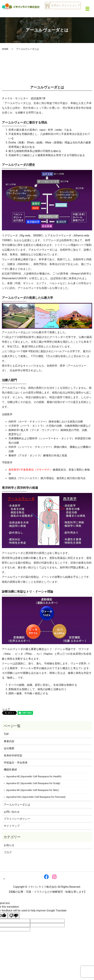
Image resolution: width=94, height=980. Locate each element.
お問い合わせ (12, 812)
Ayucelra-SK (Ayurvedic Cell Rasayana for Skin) (32, 790)
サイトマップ (12, 826)
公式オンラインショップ (63, 5)
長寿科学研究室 (13, 756)
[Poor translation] (14, 916)
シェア (6, 709)
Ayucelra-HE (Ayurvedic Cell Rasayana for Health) (34, 776)
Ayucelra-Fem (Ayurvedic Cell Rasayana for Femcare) (36, 797)
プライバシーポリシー (17, 819)
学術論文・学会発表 (16, 763)
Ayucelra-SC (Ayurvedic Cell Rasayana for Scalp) (33, 783)
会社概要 (9, 748)
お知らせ (9, 845)
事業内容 (9, 741)
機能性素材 (10, 770)
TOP (6, 734)
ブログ (8, 852)
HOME (5, 49)
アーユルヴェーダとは (17, 805)
